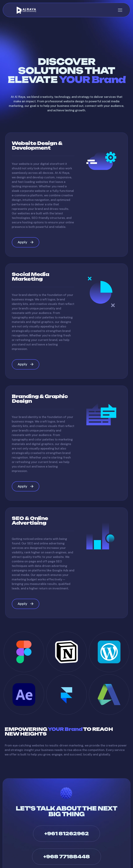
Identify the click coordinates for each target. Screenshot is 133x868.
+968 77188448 (66, 859)
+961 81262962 (66, 836)
